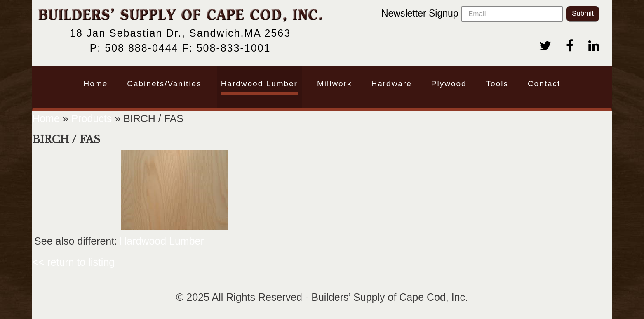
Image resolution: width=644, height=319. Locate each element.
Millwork (335, 84)
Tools (497, 84)
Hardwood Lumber (259, 84)
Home (96, 84)
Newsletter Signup (472, 14)
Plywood (449, 84)
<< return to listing (73, 262)
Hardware (391, 84)
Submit (583, 13)
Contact (544, 84)
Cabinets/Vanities (164, 84)
